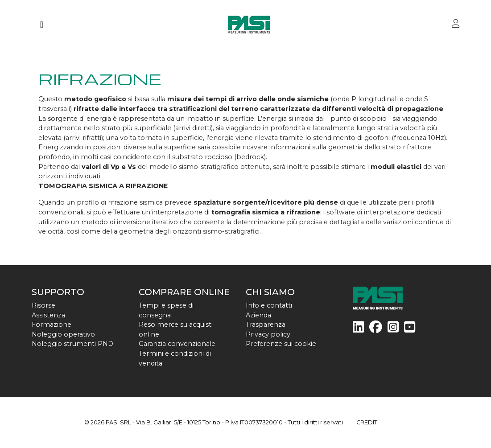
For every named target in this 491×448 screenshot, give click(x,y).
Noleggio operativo (63, 334)
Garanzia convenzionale (177, 344)
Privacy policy (268, 334)
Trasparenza (266, 325)
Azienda (258, 315)
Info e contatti (269, 305)
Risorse (43, 305)
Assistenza (48, 315)
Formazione (52, 325)
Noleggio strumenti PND (72, 344)
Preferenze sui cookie (281, 344)
